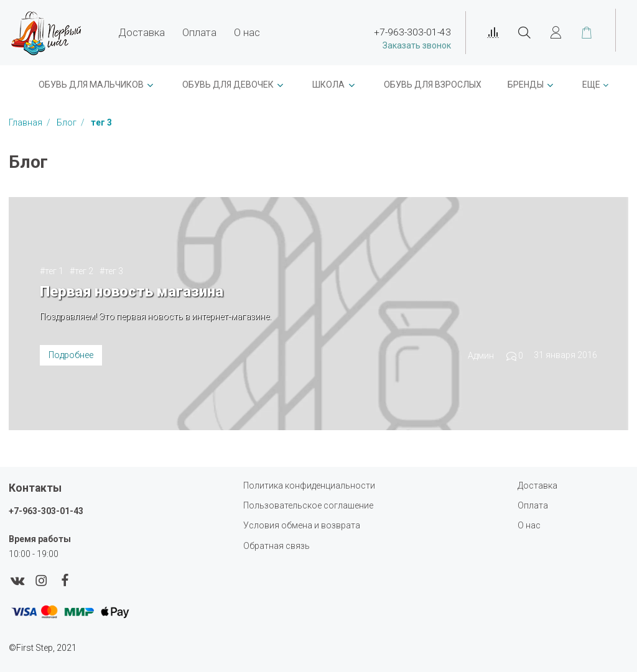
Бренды (526, 85)
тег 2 (84, 271)
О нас (247, 32)
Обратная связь (277, 546)
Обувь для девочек (228, 85)
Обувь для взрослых (433, 85)
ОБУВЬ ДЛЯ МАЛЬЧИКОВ (91, 85)
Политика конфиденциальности (309, 486)
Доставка (142, 32)
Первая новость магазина (132, 292)
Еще (591, 85)
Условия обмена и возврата (302, 525)
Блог (67, 122)
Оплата (199, 32)
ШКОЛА (328, 85)
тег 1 (54, 271)
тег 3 (114, 271)
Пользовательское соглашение (308, 505)
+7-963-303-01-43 (46, 511)
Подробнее (71, 355)
